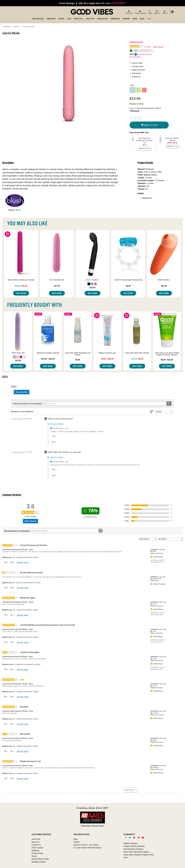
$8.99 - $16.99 (167, 360)
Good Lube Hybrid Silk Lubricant (137, 353)
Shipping (35, 850)
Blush (18, 210)
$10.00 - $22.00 (48, 359)
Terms (34, 856)
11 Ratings (147, 47)
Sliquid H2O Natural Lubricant (48, 353)
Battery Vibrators (29, 26)
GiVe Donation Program (133, 849)
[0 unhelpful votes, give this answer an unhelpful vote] (54, 442)
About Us (35, 842)
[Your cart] (171, 12)
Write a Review (158, 47)
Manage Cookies (39, 862)
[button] (133, 90)
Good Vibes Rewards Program (136, 852)
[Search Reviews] (67, 531)
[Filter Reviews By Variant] (170, 539)
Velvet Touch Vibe (18, 353)
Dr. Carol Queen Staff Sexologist (87, 848)
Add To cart (149, 125)
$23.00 (93, 288)
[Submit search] (169, 404)
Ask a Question (135, 57)
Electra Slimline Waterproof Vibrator (21, 280)
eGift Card (36, 839)
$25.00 (18, 360)
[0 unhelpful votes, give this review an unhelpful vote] (12, 563)
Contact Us (36, 845)
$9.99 (128, 286)
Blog (76, 839)
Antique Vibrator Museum (134, 846)
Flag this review (22, 562)
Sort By (152, 412)
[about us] (157, 12)
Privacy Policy (37, 853)
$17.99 (57, 286)
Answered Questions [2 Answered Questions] (145, 54)
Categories (7, 26)
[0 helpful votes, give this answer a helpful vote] (54, 436)
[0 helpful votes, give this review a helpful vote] (6, 563)
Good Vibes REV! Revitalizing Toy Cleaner (78, 354)
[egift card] (129, 12)
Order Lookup (37, 848)
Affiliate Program (130, 843)
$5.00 (78, 360)
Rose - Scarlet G (92, 280)
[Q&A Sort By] (165, 412)
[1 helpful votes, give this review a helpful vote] (6, 697)
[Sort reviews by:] (147, 539)
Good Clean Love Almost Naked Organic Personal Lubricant (167, 354)
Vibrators (17, 26)
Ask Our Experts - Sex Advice (86, 845)
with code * (92, 3)
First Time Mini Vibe (57, 280)
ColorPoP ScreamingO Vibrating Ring (128, 280)
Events (77, 842)
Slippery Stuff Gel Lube (107, 353)
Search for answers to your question (28, 404)
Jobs (125, 857)
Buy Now (21, 293)
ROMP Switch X (164, 280)
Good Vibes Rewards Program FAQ (138, 855)
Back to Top (130, 790)
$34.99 (164, 286)
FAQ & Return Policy (40, 859)
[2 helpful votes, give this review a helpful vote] (6, 724)
